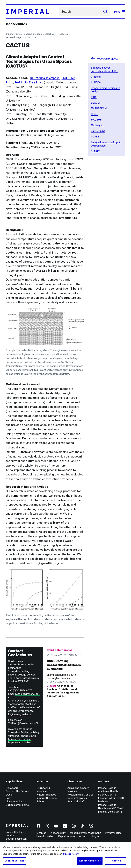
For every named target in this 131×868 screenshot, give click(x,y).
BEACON (96, 103)
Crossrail (96, 77)
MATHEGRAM (99, 108)
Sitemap (41, 833)
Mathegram (98, 125)
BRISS (94, 114)
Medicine (42, 791)
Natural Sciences (46, 795)
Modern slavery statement (85, 833)
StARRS (96, 151)
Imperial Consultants (110, 812)
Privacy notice (113, 833)
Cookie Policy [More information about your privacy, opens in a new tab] (71, 854)
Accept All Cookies (90, 861)
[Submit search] (105, 12)
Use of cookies (45, 836)
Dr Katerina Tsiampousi (45, 78)
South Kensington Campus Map (22, 739)
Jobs (9, 798)
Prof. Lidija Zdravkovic (29, 82)
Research (63, 34)
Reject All (115, 861)
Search (59, 12)
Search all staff (76, 801)
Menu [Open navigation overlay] (120, 12)
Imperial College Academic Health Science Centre (108, 791)
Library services (15, 801)
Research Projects (15, 37)
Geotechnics (16, 24)
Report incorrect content (73, 836)
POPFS (95, 137)
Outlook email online (17, 805)
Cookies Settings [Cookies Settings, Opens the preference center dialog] (14, 861)
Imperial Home (13, 34)
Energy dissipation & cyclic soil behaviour (106, 144)
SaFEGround (98, 131)
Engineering (43, 788)
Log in (95, 836)
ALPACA (96, 82)
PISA (94, 97)
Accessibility (58, 833)
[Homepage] (31, 12)
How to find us (23, 743)
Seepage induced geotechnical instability (104, 69)
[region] (65, 855)
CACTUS (31, 37)
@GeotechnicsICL (28, 723)
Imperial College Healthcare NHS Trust (111, 807)
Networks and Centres (80, 795)
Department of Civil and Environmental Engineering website (24, 711)
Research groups (32, 34)
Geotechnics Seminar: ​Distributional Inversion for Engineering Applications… (63, 723)
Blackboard (12, 788)
